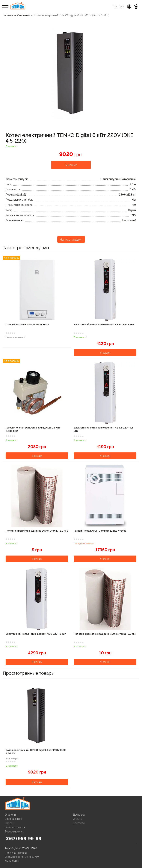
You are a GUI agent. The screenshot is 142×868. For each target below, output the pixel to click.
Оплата (78, 819)
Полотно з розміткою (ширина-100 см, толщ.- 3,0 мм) (105, 634)
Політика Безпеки (16, 853)
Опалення (23, 15)
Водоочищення (14, 832)
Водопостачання (15, 827)
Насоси (9, 823)
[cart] (136, 7)
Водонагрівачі (13, 819)
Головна (8, 15)
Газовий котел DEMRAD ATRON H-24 (27, 325)
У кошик (71, 165)
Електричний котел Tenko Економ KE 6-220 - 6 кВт (36, 634)
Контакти (79, 823)
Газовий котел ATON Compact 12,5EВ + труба (100, 531)
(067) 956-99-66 (23, 839)
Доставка (79, 815)
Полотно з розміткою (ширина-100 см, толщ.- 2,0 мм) (37, 531)
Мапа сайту (12, 861)
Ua (116, 7)
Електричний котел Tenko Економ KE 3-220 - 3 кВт (104, 325)
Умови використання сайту (22, 857)
